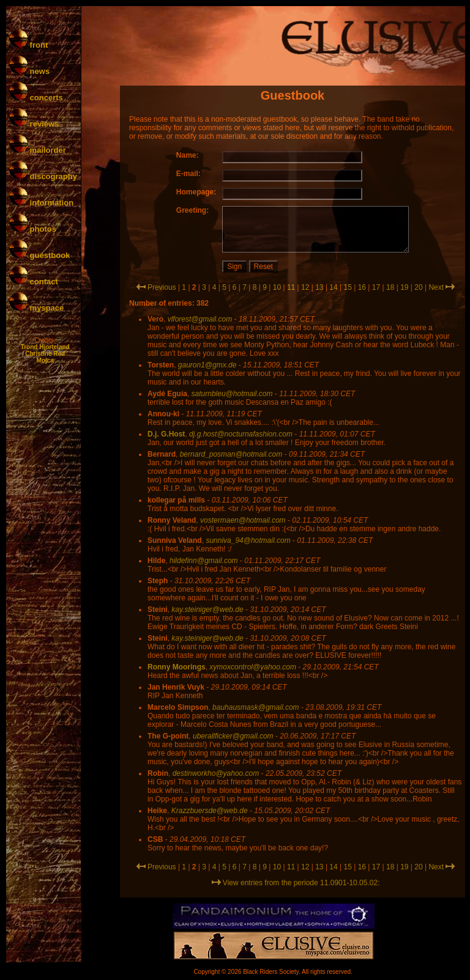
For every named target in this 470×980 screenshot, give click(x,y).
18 (390, 287)
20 (418, 287)
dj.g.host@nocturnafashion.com (241, 434)
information (41, 203)
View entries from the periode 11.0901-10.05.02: (296, 883)
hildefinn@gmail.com (204, 561)
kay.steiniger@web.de (207, 610)
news (29, 71)
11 (291, 287)
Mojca (45, 360)
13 (319, 287)
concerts (36, 98)
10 (277, 287)
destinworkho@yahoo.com (216, 773)
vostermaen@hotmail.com (243, 520)
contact (34, 282)
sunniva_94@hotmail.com (248, 540)
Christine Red (45, 354)
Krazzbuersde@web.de (210, 811)
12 (305, 287)
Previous (162, 287)
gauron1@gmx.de (207, 365)
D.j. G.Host (166, 434)
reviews (34, 124)
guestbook (39, 255)
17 (376, 287)
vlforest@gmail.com (200, 319)
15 (348, 287)
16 (362, 287)
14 (333, 287)
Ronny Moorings (177, 667)
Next (436, 287)
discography (43, 176)
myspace (36, 308)
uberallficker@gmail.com (233, 736)
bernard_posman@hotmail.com (231, 454)
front (28, 45)
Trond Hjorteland (45, 347)
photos (33, 229)
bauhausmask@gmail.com (256, 707)
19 (404, 287)
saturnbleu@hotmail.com (232, 394)
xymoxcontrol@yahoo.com (253, 667)
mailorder (38, 150)
